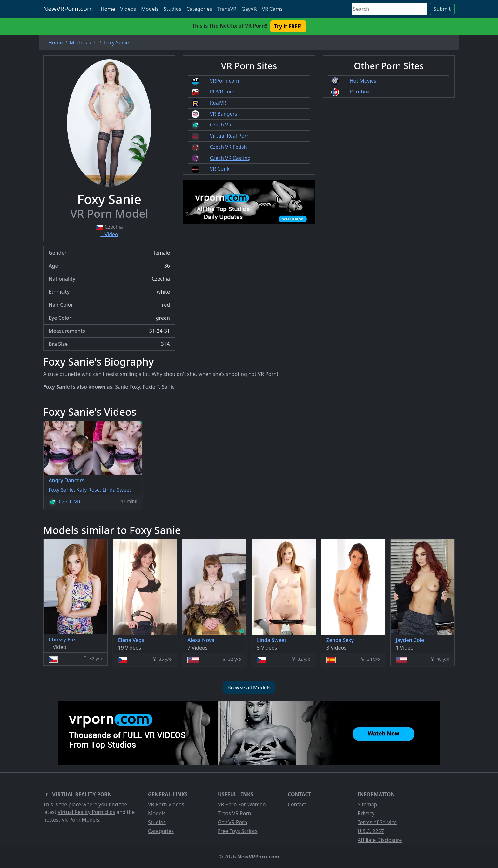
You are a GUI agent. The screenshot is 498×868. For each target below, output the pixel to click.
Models (150, 9)
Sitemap (367, 804)
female (162, 253)
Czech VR (221, 125)
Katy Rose (88, 490)
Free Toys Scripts (238, 831)
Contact (297, 804)
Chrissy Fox (62, 639)
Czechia (161, 279)
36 (167, 266)
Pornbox (360, 92)
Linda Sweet (117, 490)
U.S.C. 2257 (371, 831)
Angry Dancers (66, 480)
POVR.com (222, 92)
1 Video (109, 234)
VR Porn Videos (166, 804)
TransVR (227, 9)
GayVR (249, 9)
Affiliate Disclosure (380, 840)
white (163, 292)
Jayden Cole (410, 640)
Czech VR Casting (230, 158)
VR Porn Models (81, 820)
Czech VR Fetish (229, 147)
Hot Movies (363, 81)
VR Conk (220, 169)
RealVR (218, 103)
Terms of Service (377, 822)
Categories (199, 9)
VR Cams (272, 9)
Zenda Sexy (340, 640)
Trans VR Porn (235, 813)
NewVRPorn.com (68, 9)
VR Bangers (224, 114)
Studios (172, 9)
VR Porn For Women (242, 804)
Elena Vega (131, 640)
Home (108, 9)
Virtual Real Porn (230, 136)
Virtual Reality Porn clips (87, 812)
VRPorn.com (225, 81)
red (166, 305)
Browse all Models (249, 687)
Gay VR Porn (233, 822)
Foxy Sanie (61, 490)
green (163, 318)
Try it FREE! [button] (288, 26)
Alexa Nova (201, 640)
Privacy (366, 813)
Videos (128, 9)
